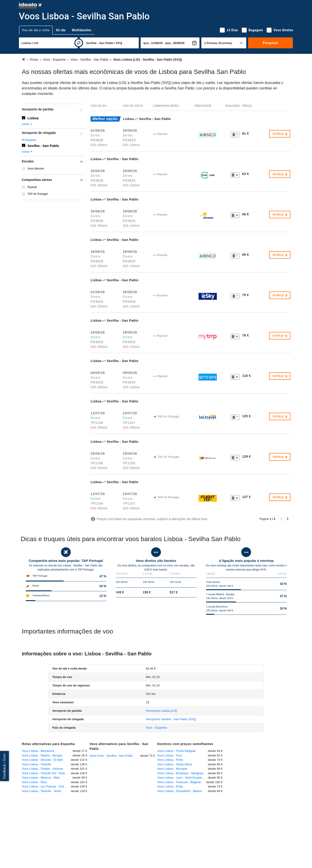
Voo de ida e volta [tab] (36, 30)
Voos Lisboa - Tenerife (37, 764)
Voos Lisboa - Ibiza (34, 782)
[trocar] (79, 43)
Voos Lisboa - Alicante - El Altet (42, 760)
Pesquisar (270, 43)
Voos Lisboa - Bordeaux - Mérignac (180, 773)
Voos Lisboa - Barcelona (38, 751)
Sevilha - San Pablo (43, 146)
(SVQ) (171, 719)
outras (28, 124)
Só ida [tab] (61, 30)
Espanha (31, 140)
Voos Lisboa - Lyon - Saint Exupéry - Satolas (183, 778)
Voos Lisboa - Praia (170, 786)
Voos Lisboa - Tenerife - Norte (42, 791)
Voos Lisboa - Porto (170, 760)
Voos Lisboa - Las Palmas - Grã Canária (46, 786)
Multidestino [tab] (82, 30)
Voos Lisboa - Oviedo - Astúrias (43, 769)
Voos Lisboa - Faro (170, 755)
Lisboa (33, 118)
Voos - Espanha (156, 728)
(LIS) (161, 711)
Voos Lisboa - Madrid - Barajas (42, 755)
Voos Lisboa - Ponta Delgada (176, 751)
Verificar (280, 134)
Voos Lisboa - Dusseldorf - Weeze (180, 791)
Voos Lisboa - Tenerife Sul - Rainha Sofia (46, 773)
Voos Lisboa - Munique (172, 769)
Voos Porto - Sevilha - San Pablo (111, 756)
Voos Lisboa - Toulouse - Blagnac (179, 782)
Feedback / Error (4, 766)
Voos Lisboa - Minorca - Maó (41, 778)
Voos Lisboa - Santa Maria (175, 764)
